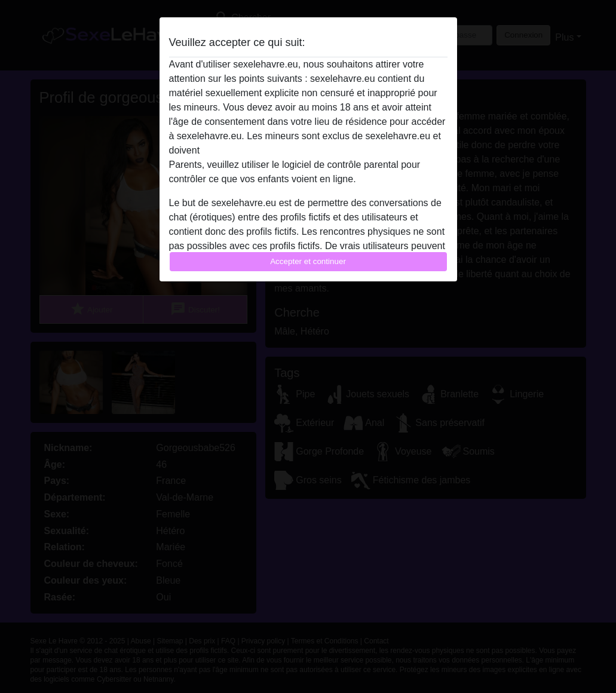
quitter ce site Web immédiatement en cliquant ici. (308, 150)
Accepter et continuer (308, 261)
